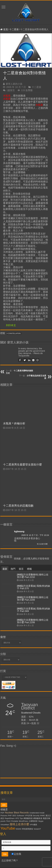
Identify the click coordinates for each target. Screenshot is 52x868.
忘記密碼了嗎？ (10, 861)
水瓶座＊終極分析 (14, 423)
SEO (14, 816)
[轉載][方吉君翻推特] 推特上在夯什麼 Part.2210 (33, 576)
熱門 (13, 569)
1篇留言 (11, 90)
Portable (15, 821)
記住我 (16, 854)
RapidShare (10, 818)
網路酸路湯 (38, 818)
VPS (17, 818)
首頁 (4, 29)
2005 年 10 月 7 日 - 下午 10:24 (35, 535)
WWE (42, 816)
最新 (5, 569)
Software (21, 816)
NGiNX (19, 829)
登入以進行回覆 (42, 544)
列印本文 (11, 325)
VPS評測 (28, 816)
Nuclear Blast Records (17, 813)
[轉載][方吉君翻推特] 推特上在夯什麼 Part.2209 (33, 599)
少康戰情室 (33, 821)
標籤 (29, 569)
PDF (2, 813)
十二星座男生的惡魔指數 (18, 506)
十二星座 (14, 29)
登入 (30, 559)
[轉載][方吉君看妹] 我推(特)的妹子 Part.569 (33, 610)
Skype (41, 821)
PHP (10, 816)
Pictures (4, 816)
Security (36, 816)
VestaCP (37, 829)
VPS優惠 (33, 825)
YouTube (8, 828)
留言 (21, 569)
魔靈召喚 (47, 818)
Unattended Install (37, 813)
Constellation (14, 333)
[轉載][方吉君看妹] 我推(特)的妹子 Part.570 (33, 587)
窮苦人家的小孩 (14, 84)
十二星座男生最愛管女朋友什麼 (22, 465)
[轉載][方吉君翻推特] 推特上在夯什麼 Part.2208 (33, 621)
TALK (8, 821)
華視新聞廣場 (27, 829)
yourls (3, 821)
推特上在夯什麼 (19, 824)
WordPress (23, 821)
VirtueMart (5, 825)
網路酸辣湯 (28, 818)
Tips (21, 818)
